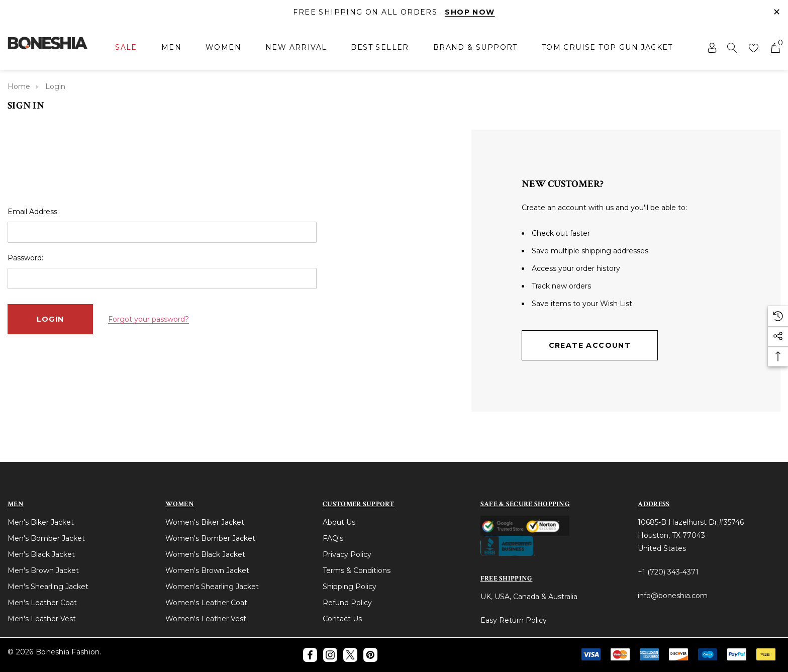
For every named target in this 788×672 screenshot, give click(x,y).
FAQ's (333, 538)
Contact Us (342, 619)
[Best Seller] (380, 47)
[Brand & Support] (475, 47)
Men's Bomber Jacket (46, 538)
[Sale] (126, 48)
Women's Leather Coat (206, 603)
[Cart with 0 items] (775, 47)
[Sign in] (711, 47)
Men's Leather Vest (42, 619)
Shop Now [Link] (470, 12)
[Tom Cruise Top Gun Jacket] (607, 47)
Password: (25, 258)
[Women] (223, 48)
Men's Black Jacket (41, 554)
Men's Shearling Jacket (48, 587)
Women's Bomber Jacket (210, 538)
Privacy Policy (347, 554)
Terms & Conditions (357, 570)
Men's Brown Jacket (43, 570)
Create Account (590, 345)
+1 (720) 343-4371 (668, 572)
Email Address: (33, 212)
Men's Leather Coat (42, 603)
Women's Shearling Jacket (212, 587)
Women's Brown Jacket (207, 570)
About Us (339, 522)
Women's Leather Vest (206, 619)
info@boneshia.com (673, 596)
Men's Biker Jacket (41, 522)
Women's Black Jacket (205, 554)
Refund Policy (347, 603)
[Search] (732, 47)
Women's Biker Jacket (205, 522)
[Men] (171, 48)
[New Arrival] (296, 47)
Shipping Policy (350, 587)
